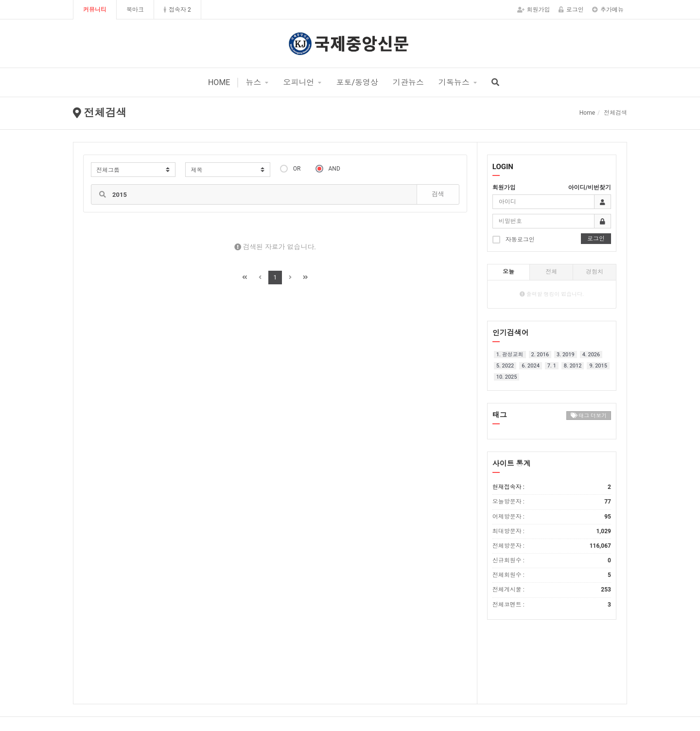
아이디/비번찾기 (590, 188)
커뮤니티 (95, 10)
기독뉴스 (454, 82)
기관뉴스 (408, 82)
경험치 (595, 272)
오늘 (508, 272)
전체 (551, 272)
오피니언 (298, 82)
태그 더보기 (589, 416)
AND (328, 168)
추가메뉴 (608, 10)
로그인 (571, 10)
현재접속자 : (552, 487)
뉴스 (253, 82)
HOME (219, 82)
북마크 (135, 10)
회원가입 (534, 10)
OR (290, 168)
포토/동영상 (357, 82)
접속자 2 (177, 10)
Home (587, 113)
